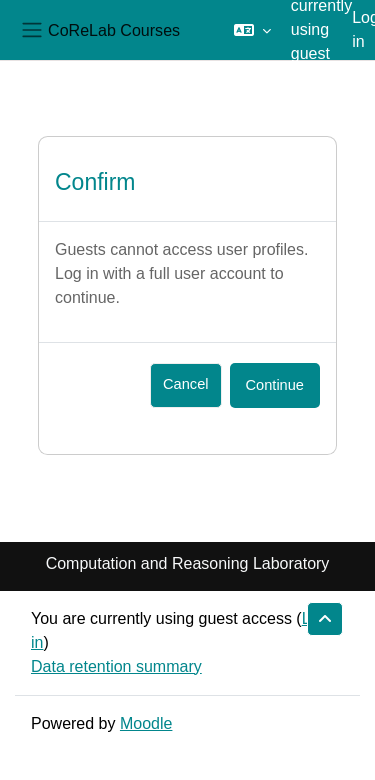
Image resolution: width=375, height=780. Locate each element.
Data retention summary (116, 666)
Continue (275, 385)
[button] (252, 30)
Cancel (185, 384)
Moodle (146, 723)
